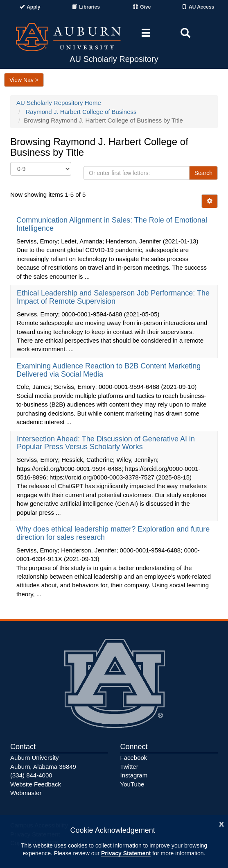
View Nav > (24, 80)
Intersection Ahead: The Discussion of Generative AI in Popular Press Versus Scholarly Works (106, 443)
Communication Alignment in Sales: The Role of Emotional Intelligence (112, 224)
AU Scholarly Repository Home (59, 103)
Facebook (134, 758)
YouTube (132, 784)
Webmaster (26, 793)
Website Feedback (36, 784)
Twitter (129, 767)
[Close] (221, 823)
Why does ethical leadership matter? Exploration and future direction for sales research (113, 533)
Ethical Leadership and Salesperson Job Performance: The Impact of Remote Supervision (113, 297)
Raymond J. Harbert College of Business (81, 112)
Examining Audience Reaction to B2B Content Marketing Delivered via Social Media (108, 370)
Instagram (134, 775)
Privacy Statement (126, 853)
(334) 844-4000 (31, 775)
